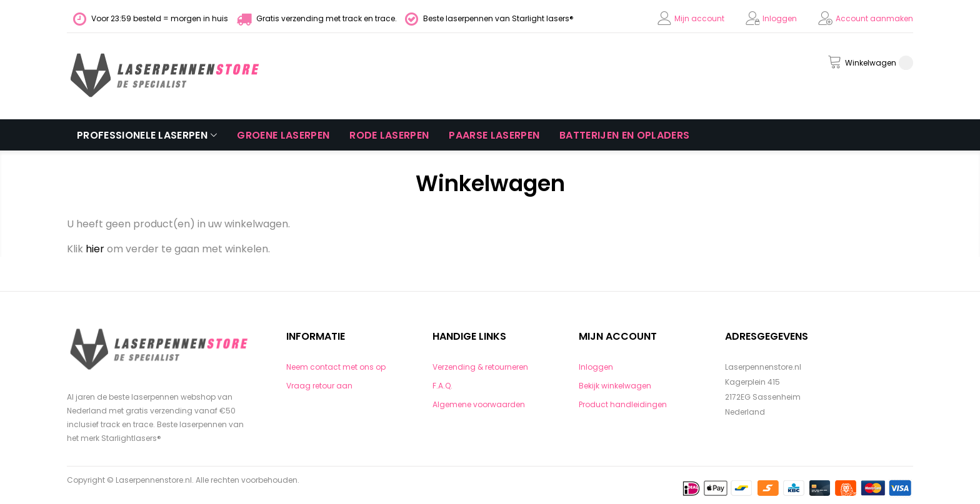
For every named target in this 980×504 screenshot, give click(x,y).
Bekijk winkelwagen (615, 386)
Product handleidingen (623, 404)
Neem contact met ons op (336, 367)
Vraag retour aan (319, 386)
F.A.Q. (442, 386)
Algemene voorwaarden (479, 404)
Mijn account (699, 18)
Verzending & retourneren (480, 367)
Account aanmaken (874, 18)
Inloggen (780, 18)
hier (95, 249)
